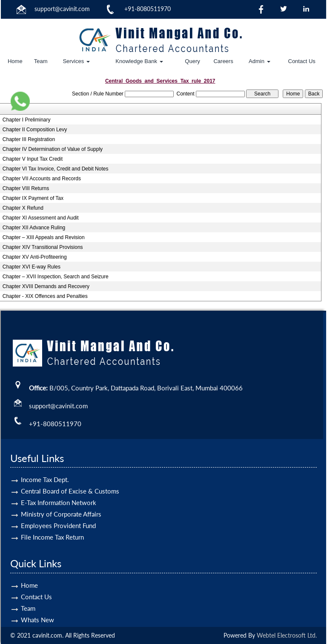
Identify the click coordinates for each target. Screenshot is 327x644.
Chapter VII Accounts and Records (42, 179)
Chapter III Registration (29, 139)
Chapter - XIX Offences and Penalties (45, 296)
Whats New (37, 607)
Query (192, 61)
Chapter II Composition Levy (35, 130)
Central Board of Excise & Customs (70, 479)
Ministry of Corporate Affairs (61, 502)
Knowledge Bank (139, 61)
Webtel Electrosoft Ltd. (287, 635)
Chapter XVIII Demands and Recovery (46, 286)
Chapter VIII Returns (26, 188)
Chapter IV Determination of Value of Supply (53, 149)
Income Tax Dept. (45, 467)
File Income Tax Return (52, 525)
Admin (259, 61)
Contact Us (302, 61)
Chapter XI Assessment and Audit (41, 218)
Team (41, 61)
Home (15, 61)
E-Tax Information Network (59, 490)
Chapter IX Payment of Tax (33, 198)
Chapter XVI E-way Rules (32, 267)
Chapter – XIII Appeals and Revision (44, 237)
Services (76, 61)
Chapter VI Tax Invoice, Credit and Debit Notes (56, 169)
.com (83, 9)
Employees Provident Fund (58, 513)
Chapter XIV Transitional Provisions (43, 247)
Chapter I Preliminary (27, 120)
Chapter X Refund (23, 208)
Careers (223, 61)
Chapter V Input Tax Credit (33, 159)
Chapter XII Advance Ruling (34, 228)
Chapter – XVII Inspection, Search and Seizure (56, 277)
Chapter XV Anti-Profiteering (35, 257)
